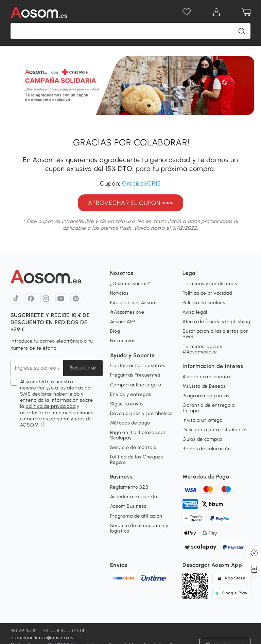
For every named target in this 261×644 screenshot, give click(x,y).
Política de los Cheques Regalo (137, 460)
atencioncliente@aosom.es (42, 638)
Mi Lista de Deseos (204, 386)
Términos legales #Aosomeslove (202, 349)
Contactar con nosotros (138, 365)
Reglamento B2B (129, 487)
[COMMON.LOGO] (48, 12)
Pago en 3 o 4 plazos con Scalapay (138, 435)
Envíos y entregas (131, 394)
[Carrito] (246, 12)
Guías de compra (202, 439)
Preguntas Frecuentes (135, 375)
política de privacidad (50, 406)
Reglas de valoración (207, 449)
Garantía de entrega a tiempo (209, 408)
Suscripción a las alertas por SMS (215, 334)
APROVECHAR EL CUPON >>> (130, 203)
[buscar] (242, 31)
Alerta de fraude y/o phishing (216, 322)
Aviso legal (195, 312)
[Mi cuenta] (216, 12)
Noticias (119, 293)
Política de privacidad (207, 293)
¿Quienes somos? (130, 284)
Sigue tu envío (127, 404)
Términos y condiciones (210, 284)
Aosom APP (123, 322)
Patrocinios (123, 341)
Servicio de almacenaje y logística (139, 528)
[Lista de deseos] (187, 12)
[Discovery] (254, 553)
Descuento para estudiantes (215, 430)
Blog (115, 331)
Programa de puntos (206, 396)
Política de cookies (204, 303)
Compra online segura (136, 385)
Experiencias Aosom (133, 303)
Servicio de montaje (133, 447)
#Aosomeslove (127, 312)
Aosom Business (128, 506)
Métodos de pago (130, 423)
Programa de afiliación (136, 516)
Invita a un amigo (202, 420)
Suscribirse (83, 368)
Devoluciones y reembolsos (142, 413)
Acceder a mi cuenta (206, 377)
